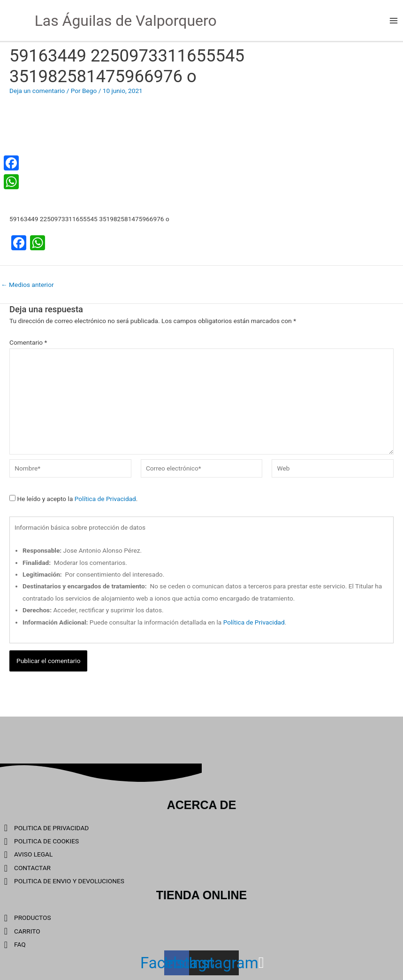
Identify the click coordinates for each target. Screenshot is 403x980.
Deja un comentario (37, 91)
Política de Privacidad (105, 499)
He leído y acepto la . (73, 499)
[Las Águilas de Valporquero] (14, 20)
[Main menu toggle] (394, 20)
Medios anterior (27, 285)
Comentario (28, 342)
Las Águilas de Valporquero (126, 21)
